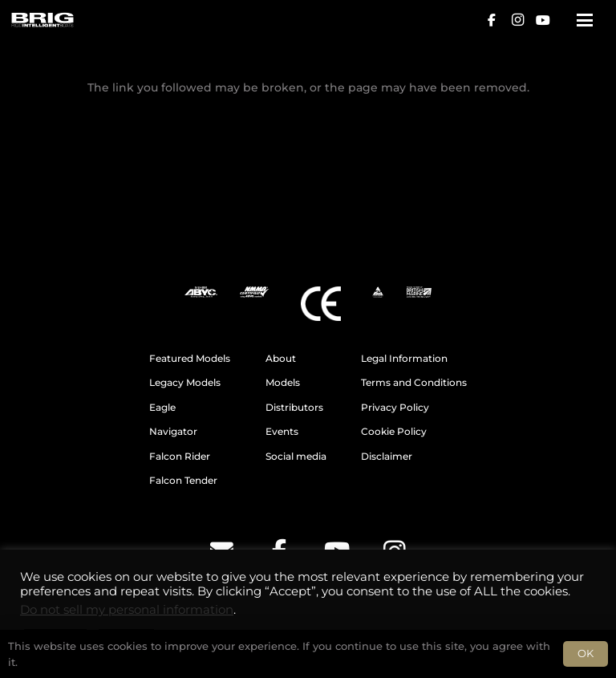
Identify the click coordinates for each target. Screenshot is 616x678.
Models (283, 383)
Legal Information (404, 359)
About (281, 359)
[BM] (419, 292)
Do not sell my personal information (127, 610)
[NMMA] (255, 292)
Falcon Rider (180, 457)
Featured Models (190, 359)
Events (282, 432)
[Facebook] (492, 20)
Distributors (294, 408)
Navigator (173, 432)
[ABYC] (201, 292)
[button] (585, 20)
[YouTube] (543, 20)
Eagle (162, 408)
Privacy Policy (395, 408)
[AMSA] (378, 292)
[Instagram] (517, 20)
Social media (296, 457)
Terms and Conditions (414, 383)
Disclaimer (387, 457)
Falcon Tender (183, 481)
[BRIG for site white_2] (42, 20)
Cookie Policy (394, 432)
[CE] (321, 304)
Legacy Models (185, 383)
